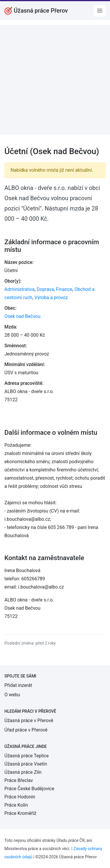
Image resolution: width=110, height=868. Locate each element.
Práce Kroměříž (20, 813)
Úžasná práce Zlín (23, 772)
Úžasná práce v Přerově (29, 720)
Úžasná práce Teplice (27, 756)
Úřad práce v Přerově (26, 730)
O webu (12, 695)
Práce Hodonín (20, 797)
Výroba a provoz (51, 298)
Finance (64, 289)
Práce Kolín (16, 805)
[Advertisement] (55, 80)
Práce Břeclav (19, 780)
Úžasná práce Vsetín (26, 764)
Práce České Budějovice (29, 789)
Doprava (45, 289)
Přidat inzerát (18, 685)
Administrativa (20, 289)
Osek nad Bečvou (22, 316)
